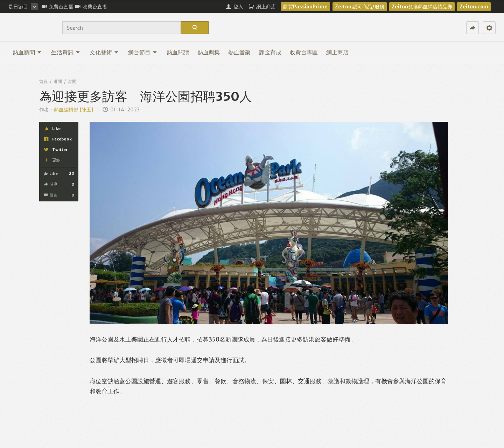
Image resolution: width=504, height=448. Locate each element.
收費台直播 (91, 7)
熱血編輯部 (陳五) (74, 110)
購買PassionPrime (305, 7)
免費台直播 (58, 7)
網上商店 (337, 52)
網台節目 (143, 52)
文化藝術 (104, 52)
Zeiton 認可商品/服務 (360, 7)
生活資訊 (66, 52)
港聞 (58, 81)
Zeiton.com (474, 7)
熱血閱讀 (178, 52)
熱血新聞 (27, 52)
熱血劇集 (209, 52)
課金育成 (270, 52)
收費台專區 (304, 52)
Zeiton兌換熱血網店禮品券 (422, 7)
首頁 (43, 81)
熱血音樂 (239, 52)
